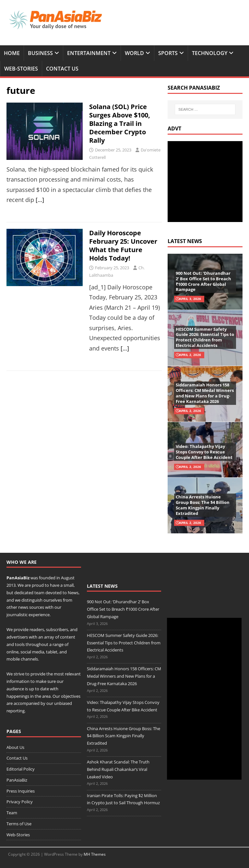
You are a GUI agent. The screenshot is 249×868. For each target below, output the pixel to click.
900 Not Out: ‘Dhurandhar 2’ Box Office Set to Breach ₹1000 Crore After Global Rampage (203, 281)
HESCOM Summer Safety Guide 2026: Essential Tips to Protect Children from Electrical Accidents (205, 337)
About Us (15, 747)
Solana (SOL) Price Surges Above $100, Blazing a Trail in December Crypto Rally (120, 123)
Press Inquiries (21, 791)
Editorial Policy (21, 769)
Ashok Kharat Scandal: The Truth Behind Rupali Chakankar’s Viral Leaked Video (118, 769)
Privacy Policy (20, 802)
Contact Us (62, 69)
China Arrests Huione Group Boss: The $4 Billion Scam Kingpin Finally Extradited (203, 505)
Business (40, 53)
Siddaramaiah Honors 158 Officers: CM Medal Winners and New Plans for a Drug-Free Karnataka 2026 (205, 393)
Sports (168, 53)
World (134, 53)
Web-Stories (21, 69)
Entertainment (89, 53)
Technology (210, 53)
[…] (40, 200)
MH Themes (95, 854)
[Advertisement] (208, 182)
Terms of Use (19, 824)
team (39, 593)
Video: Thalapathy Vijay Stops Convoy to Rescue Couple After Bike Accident (204, 452)
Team (12, 813)
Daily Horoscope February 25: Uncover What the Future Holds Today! (123, 245)
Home (12, 53)
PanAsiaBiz (18, 578)
